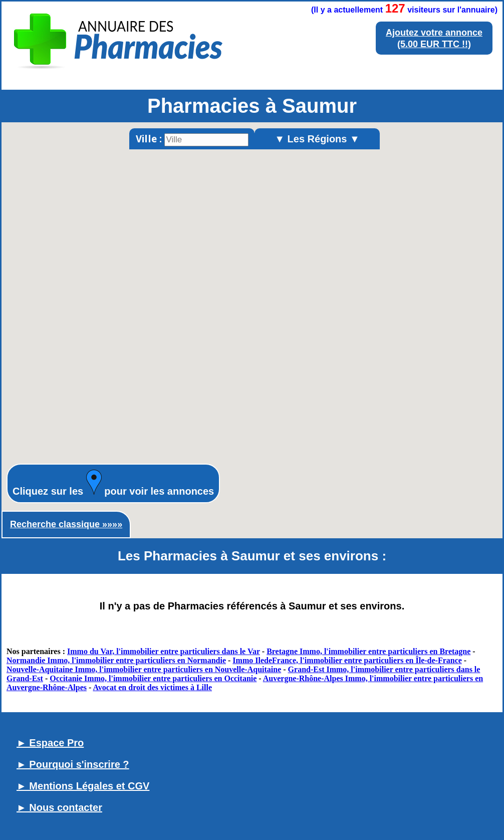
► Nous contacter (59, 807)
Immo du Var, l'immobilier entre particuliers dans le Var (164, 651)
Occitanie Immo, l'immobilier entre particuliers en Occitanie (153, 678)
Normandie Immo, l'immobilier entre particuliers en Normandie (116, 660)
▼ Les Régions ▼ (317, 139)
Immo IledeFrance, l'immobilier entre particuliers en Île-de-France (347, 660)
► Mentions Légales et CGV (83, 786)
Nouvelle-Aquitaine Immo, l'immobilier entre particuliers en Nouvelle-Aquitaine (144, 669)
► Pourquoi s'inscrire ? (73, 764)
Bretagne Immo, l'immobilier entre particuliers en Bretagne (368, 651)
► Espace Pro (50, 743)
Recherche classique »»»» (66, 524)
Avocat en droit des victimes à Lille (152, 687)
